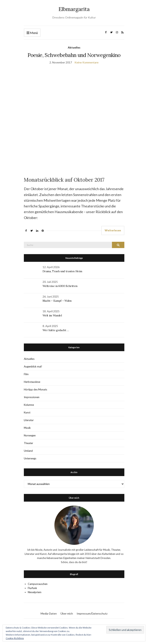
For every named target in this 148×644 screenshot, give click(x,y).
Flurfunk (32, 588)
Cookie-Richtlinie (15, 638)
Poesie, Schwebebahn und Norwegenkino (74, 55)
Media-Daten (49, 613)
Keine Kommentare (87, 62)
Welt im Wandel (53, 315)
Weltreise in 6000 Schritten (60, 286)
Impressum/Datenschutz (92, 613)
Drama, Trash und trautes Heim (62, 271)
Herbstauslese (32, 382)
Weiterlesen (113, 230)
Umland (28, 451)
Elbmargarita (74, 9)
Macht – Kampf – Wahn (57, 301)
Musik (27, 428)
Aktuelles (74, 47)
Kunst (27, 412)
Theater (28, 443)
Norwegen (30, 435)
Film (26, 374)
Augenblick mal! (33, 366)
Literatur (29, 420)
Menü (32, 33)
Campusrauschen (38, 584)
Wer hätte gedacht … (56, 330)
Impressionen (32, 397)
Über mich (67, 613)
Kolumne (29, 405)
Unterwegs (30, 458)
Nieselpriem (35, 592)
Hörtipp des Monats (35, 389)
